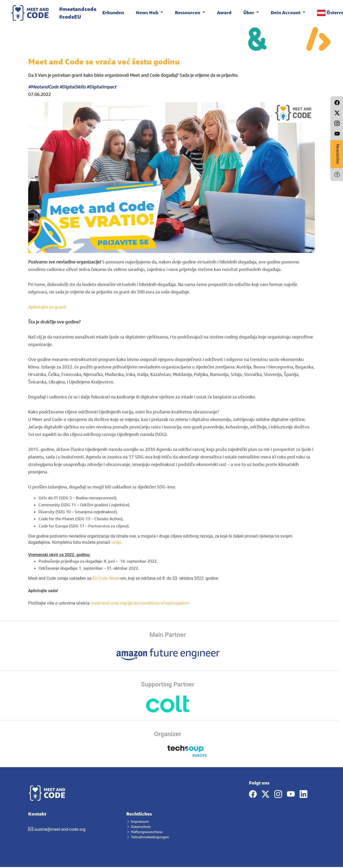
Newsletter (338, 154)
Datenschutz (139, 827)
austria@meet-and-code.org (60, 829)
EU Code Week (106, 578)
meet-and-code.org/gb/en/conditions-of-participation (140, 603)
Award (224, 12)
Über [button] (249, 12)
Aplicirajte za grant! (47, 307)
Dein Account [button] (286, 12)
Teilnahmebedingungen (148, 837)
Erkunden (113, 12)
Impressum (138, 821)
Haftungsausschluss (144, 832)
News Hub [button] (148, 12)
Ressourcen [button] (188, 12)
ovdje (116, 542)
